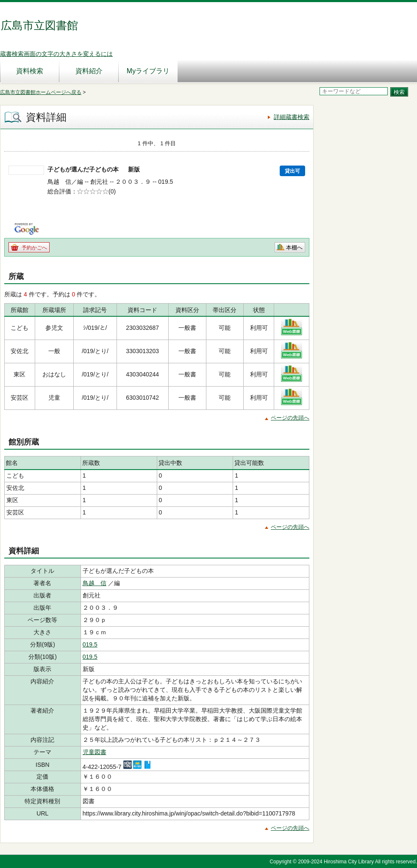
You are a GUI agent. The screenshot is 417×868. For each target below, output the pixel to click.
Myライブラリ (148, 71)
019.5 (90, 644)
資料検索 (30, 71)
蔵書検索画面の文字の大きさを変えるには (56, 54)
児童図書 (95, 752)
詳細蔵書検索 (292, 117)
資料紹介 (89, 71)
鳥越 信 (95, 583)
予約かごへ (34, 248)
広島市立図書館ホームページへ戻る (41, 92)
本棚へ (294, 247)
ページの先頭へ (290, 418)
